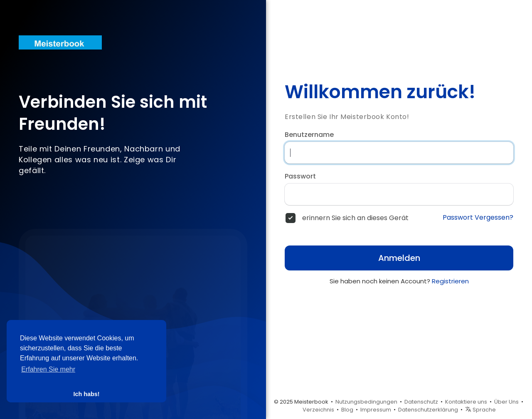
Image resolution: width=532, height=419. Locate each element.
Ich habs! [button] (86, 394)
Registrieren (450, 281)
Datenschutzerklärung (428, 410)
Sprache (480, 410)
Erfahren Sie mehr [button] (48, 369)
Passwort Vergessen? (478, 218)
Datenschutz (421, 402)
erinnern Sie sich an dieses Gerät (355, 218)
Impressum (376, 410)
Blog (347, 410)
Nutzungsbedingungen (366, 402)
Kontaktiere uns (466, 402)
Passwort (300, 176)
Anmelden (399, 258)
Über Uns (506, 402)
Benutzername (309, 135)
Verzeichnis (318, 410)
